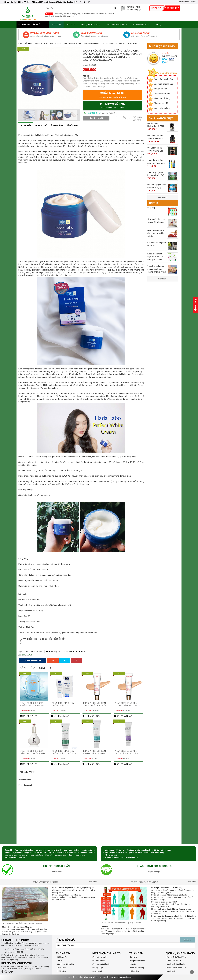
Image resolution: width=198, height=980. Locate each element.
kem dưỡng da (53, 652)
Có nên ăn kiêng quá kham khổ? (164, 902)
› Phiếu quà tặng (98, 961)
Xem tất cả (93, 882)
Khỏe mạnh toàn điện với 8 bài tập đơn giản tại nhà (171, 909)
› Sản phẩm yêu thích (137, 961)
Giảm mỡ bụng (101, 14)
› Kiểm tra (133, 964)
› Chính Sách (61, 968)
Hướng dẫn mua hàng (91, 25)
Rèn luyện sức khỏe (141, 25)
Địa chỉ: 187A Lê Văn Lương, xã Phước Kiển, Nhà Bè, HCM (54, 2)
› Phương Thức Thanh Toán (176, 957)
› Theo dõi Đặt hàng (137, 968)
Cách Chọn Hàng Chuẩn (116, 25)
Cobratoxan (58, 14)
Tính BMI (105, 927)
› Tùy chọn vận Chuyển (101, 964)
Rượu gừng (76, 14)
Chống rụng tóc (69, 16)
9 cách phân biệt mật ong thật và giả (66, 895)
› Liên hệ (59, 961)
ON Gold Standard (88, 14)
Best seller (71, 25)
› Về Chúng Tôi (61, 957)
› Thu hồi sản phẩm (100, 957)
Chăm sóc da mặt (33, 652)
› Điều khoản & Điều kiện (65, 964)
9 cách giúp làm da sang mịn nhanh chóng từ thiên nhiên (173, 916)
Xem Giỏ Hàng (96, 118)
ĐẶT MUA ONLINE (112, 95)
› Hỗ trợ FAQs (98, 968)
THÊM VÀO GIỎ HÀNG (112, 105)
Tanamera (67, 14)
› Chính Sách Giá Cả (173, 961)
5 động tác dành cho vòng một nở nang (167, 888)
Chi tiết (26, 126)
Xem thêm (163, 197)
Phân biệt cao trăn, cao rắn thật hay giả (17, 927)
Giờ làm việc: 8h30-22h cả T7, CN (16, 2)
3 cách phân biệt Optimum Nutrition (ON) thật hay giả (73, 888)
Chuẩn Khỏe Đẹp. (86, 977)
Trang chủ (56, 25)
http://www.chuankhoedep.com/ (121, 977)
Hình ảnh (57, 126)
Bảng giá (41, 126)
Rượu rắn (59, 16)
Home (21, 43)
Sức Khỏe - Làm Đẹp (33, 43)
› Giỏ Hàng (133, 957)
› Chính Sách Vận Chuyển (175, 964)
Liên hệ (158, 25)
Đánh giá (73, 126)
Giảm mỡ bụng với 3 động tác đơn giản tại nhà (169, 895)
